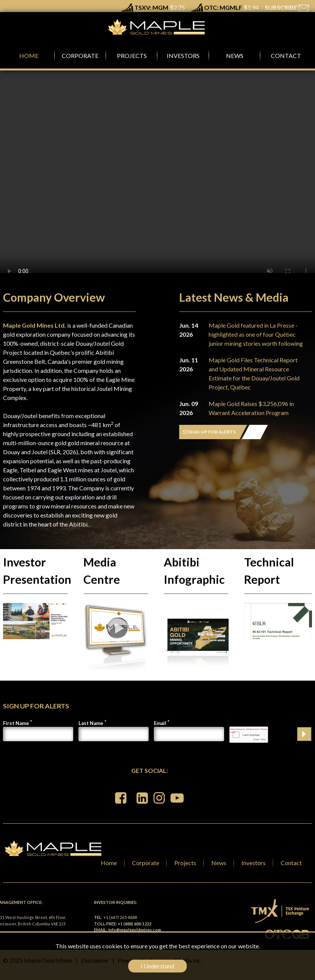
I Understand (157, 966)
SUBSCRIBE (287, 7)
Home (109, 863)
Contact (291, 863)
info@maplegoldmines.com (135, 930)
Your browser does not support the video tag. (157, 176)
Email (160, 723)
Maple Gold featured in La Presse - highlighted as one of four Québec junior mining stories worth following (256, 334)
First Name (16, 723)
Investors (254, 863)
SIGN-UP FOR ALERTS (209, 432)
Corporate (146, 863)
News (219, 863)
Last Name (91, 723)
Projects (185, 863)
